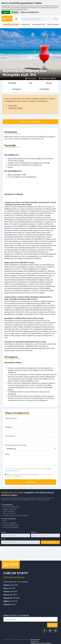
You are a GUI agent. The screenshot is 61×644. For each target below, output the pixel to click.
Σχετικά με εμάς (35, 639)
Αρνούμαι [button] (15, 12)
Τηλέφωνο (9, 427)
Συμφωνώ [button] (6, 12)
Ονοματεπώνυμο (11, 418)
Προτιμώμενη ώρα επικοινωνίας (16, 445)
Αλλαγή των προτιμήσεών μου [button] (30, 12)
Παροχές (49, 83)
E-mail (3, 539)
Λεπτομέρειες (17, 89)
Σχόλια (7, 454)
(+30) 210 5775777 (16, 573)
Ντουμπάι (31, 78)
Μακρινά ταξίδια (47, 78)
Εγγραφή (52, 625)
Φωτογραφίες (44, 89)
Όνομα (3, 532)
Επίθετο (33, 532)
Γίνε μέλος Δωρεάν (50, 542)
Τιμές (30, 83)
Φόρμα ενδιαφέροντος (30, 122)
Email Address (10, 436)
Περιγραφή (12, 83)
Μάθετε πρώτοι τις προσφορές (16, 615)
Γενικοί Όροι (34, 641)
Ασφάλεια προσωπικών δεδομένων (41, 643)
